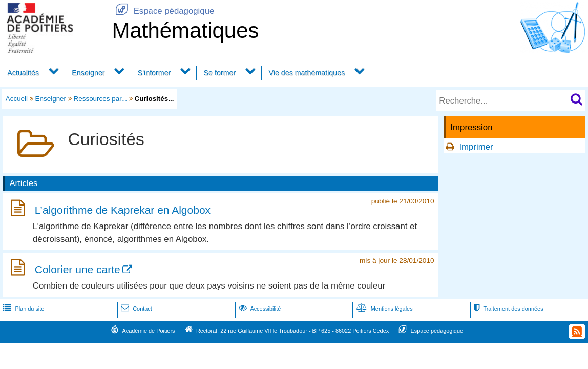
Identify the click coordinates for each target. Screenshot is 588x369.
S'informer (154, 73)
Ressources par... (101, 99)
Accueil (17, 99)
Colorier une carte (78, 269)
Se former (220, 73)
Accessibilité (259, 309)
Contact (135, 309)
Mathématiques (185, 30)
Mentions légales (384, 309)
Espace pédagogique (163, 11)
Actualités (23, 73)
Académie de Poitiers (148, 330)
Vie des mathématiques (307, 73)
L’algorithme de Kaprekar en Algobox (123, 210)
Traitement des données (507, 309)
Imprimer (476, 147)
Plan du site (23, 309)
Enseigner (88, 73)
